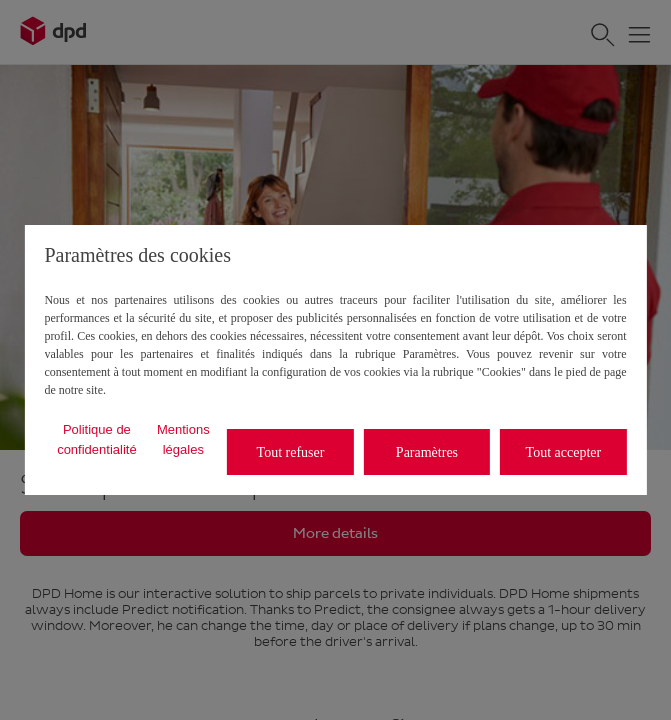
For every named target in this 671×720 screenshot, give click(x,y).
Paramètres (427, 452)
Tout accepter (564, 452)
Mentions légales (183, 439)
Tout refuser (291, 452)
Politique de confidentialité (97, 439)
